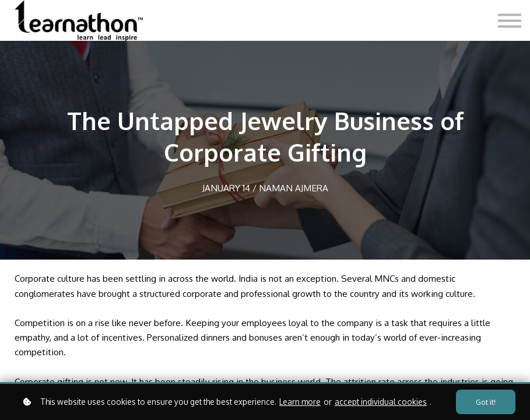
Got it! (486, 402)
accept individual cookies (381, 402)
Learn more (300, 402)
